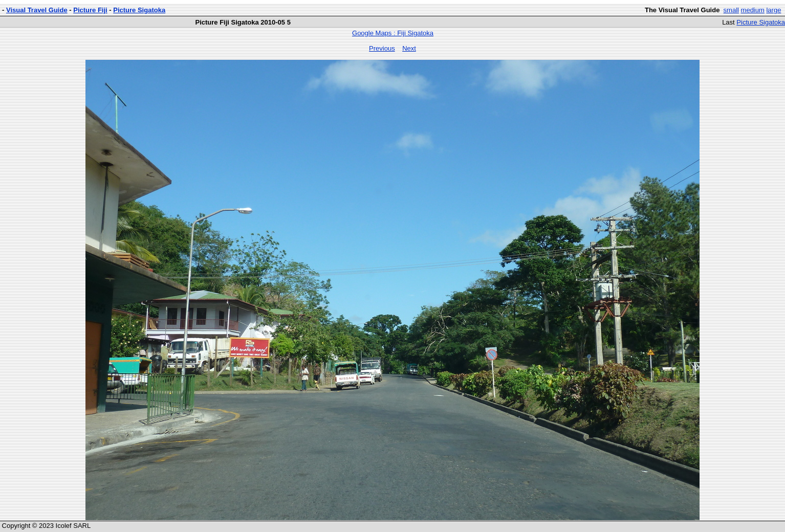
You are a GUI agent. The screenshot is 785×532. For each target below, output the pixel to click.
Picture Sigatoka (139, 10)
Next (409, 48)
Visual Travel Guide (37, 10)
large (773, 10)
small (731, 10)
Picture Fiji (90, 10)
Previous (382, 48)
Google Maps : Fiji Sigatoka (393, 33)
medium (753, 10)
